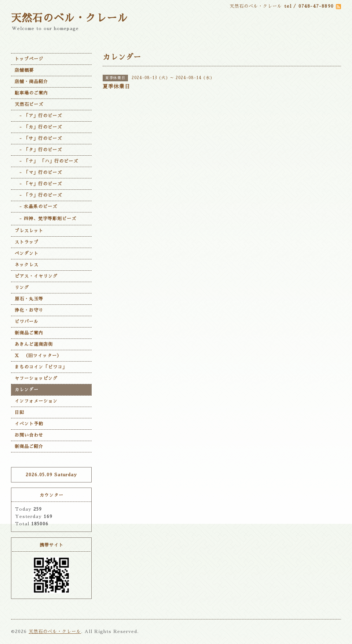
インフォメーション (36, 401)
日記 (19, 412)
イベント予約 (29, 424)
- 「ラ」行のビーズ (38, 195)
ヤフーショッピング (36, 378)
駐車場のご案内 (31, 93)
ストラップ (27, 242)
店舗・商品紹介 (31, 82)
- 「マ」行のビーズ (38, 173)
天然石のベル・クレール (69, 18)
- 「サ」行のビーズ (38, 138)
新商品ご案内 (29, 333)
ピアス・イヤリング (36, 276)
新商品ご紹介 (29, 447)
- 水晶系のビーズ (36, 207)
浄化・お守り (29, 310)
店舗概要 (24, 70)
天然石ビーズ (29, 104)
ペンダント (27, 253)
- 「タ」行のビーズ (38, 150)
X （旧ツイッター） (38, 356)
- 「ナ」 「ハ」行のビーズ (46, 161)
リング (22, 288)
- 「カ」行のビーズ (38, 127)
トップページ (29, 59)
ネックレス (27, 265)
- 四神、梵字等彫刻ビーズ (45, 219)
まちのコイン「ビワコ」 (41, 367)
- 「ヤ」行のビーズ (38, 184)
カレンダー (27, 390)
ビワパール (27, 322)
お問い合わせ (29, 435)
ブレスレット (29, 231)
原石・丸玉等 (29, 299)
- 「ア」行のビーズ (38, 116)
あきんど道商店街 (34, 344)
